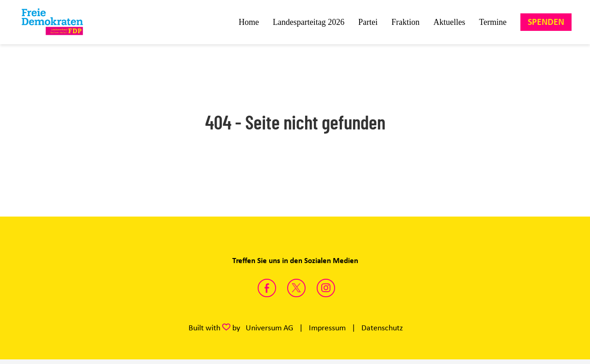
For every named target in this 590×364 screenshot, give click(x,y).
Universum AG (269, 328)
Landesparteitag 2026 (309, 22)
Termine (493, 22)
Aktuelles (449, 22)
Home (249, 22)
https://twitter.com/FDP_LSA (296, 288)
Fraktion (405, 22)
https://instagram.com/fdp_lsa (326, 288)
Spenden (546, 22)
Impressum (327, 328)
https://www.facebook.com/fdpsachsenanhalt (267, 288)
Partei (368, 22)
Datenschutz (382, 328)
